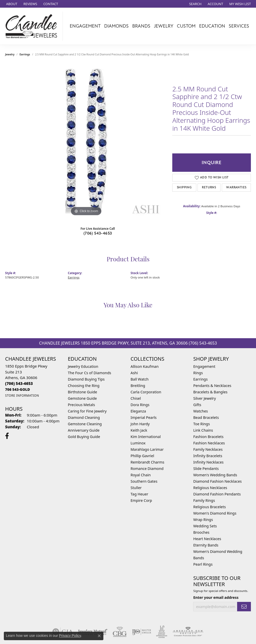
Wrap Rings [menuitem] (203, 520)
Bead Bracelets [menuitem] (206, 417)
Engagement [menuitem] (204, 366)
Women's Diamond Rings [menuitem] (215, 513)
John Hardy (140, 424)
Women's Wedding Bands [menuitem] (215, 475)
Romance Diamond (147, 469)
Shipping (184, 187)
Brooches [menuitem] (201, 532)
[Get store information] (22, 396)
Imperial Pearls (144, 417)
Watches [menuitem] (200, 411)
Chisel (136, 398)
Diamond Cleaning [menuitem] (84, 417)
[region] (86, 141)
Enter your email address (216, 597)
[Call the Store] (19, 383)
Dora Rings (140, 405)
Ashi (134, 373)
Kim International (146, 437)
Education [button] (212, 26)
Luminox (138, 443)
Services (239, 26)
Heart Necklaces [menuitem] (207, 539)
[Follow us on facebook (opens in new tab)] (7, 436)
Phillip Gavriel (142, 456)
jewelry (10, 54)
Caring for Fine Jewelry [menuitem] (87, 411)
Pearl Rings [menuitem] (203, 564)
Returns (209, 187)
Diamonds (116, 26)
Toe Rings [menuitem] (202, 424)
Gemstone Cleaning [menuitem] (85, 424)
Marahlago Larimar (147, 449)
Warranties (236, 187)
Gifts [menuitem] (197, 405)
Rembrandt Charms (148, 462)
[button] (195, 4)
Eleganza (138, 411)
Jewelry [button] (164, 26)
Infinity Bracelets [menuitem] (208, 456)
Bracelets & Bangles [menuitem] (210, 392)
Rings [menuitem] (198, 373)
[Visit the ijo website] (142, 632)
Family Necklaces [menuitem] (208, 449)
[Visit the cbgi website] (120, 632)
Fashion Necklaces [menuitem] (209, 443)
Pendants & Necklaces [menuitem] (212, 386)
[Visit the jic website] (162, 632)
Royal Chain (141, 475)
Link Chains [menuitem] (203, 430)
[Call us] (17, 389)
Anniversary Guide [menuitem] (84, 430)
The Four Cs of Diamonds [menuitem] (90, 373)
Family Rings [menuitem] (204, 500)
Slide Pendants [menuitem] (206, 469)
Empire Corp (141, 500)
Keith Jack (139, 430)
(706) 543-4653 (98, 233)
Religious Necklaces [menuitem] (210, 488)
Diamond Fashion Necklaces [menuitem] (217, 481)
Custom (186, 26)
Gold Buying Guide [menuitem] (84, 437)
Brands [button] (141, 26)
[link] (11, 4)
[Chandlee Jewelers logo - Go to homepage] (33, 26)
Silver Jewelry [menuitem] (205, 398)
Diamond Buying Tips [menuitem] (86, 379)
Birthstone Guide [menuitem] (83, 392)
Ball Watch (140, 379)
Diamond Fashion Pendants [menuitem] (217, 494)
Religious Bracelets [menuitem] (209, 507)
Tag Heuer (139, 494)
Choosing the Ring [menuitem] (84, 386)
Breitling (138, 386)
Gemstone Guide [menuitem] (82, 398)
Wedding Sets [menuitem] (205, 526)
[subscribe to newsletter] (244, 607)
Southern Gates (144, 481)
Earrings (25, 54)
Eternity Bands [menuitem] (206, 545)
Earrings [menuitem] (200, 379)
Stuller (136, 488)
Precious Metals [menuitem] (81, 405)
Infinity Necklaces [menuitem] (208, 462)
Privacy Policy (70, 636)
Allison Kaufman (145, 366)
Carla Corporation (146, 392)
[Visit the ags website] (188, 632)
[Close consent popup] (99, 636)
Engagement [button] (85, 26)
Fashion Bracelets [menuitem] (208, 437)
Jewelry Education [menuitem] (83, 366)
